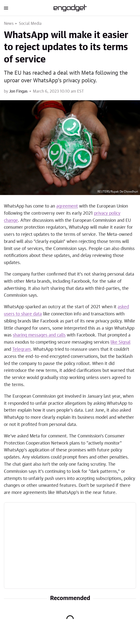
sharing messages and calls (39, 335)
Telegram (21, 350)
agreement (67, 206)
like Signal (120, 342)
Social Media (30, 24)
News (9, 24)
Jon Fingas (18, 91)
